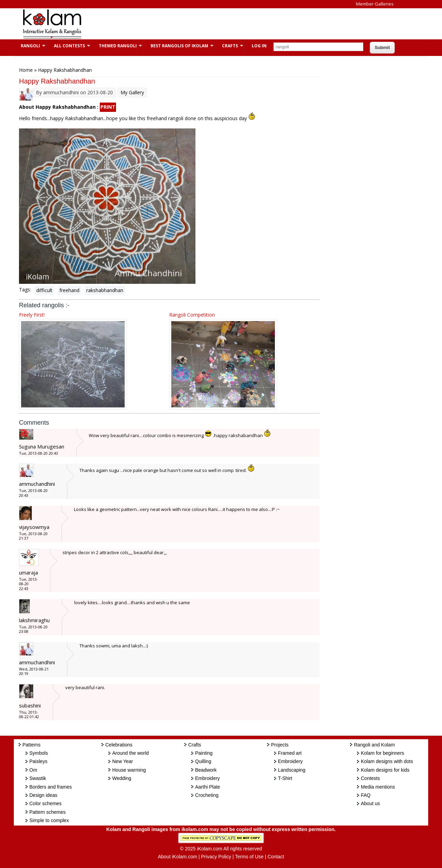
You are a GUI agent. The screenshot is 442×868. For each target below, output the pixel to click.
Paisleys (38, 761)
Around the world (131, 753)
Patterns (31, 745)
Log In (259, 46)
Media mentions (378, 787)
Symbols (39, 753)
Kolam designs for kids (385, 770)
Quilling (203, 761)
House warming (129, 770)
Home (26, 70)
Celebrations (119, 745)
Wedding (122, 778)
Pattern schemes (47, 812)
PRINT (108, 107)
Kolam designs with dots (387, 761)
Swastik (38, 778)
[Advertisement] (215, 24)
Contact (276, 857)
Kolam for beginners (382, 753)
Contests (370, 778)
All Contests (69, 46)
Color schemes (45, 803)
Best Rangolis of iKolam (179, 46)
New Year (123, 761)
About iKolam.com (177, 857)
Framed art (290, 753)
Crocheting (207, 795)
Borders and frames (51, 787)
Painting (204, 753)
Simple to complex (49, 820)
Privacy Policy (216, 857)
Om (33, 770)
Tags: (25, 290)
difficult (44, 290)
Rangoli (30, 46)
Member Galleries (375, 4)
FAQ (366, 795)
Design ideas (43, 795)
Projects (280, 745)
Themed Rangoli (117, 46)
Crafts (229, 46)
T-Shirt (285, 778)
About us (370, 803)
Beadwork (206, 770)
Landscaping (292, 770)
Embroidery (208, 778)
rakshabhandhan (105, 290)
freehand (69, 290)
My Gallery (132, 92)
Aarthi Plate (208, 787)
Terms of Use (249, 857)
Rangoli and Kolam (374, 745)
